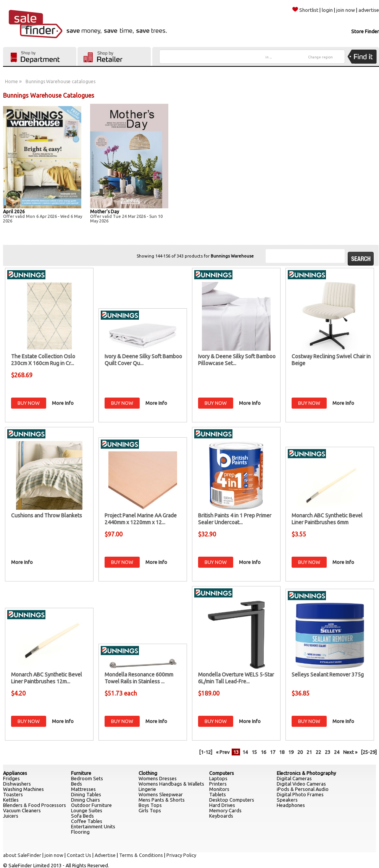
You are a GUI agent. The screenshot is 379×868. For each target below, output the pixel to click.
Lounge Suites (87, 810)
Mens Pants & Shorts (162, 800)
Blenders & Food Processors (35, 805)
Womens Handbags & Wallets (171, 784)
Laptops (218, 778)
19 (291, 752)
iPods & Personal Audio (303, 789)
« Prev (223, 752)
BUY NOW (29, 403)
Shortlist (305, 10)
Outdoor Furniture (91, 805)
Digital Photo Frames (300, 794)
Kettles (11, 800)
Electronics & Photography (306, 773)
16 (263, 752)
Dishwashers (17, 784)
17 (273, 752)
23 (327, 752)
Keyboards (221, 816)
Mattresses (83, 789)
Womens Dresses (158, 778)
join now (346, 10)
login (327, 10)
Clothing (148, 773)
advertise (369, 10)
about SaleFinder (22, 855)
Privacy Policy (181, 855)
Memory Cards (225, 810)
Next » (350, 752)
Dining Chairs (85, 800)
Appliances (15, 773)
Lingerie (147, 789)
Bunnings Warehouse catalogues (60, 81)
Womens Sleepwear (161, 794)
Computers (222, 773)
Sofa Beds (82, 816)
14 (245, 752)
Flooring (80, 832)
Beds (77, 784)
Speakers (287, 800)
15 (254, 752)
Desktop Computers (232, 800)
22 (318, 752)
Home (11, 81)
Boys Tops (150, 805)
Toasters (13, 794)
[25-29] (369, 752)
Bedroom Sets (87, 778)
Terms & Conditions (141, 855)
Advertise (105, 855)
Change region (321, 57)
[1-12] (206, 752)
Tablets (218, 794)
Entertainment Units (93, 826)
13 (236, 752)
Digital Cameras (294, 778)
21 (309, 752)
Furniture (81, 773)
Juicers (11, 816)
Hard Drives (222, 805)
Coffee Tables (87, 821)
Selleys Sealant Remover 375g (328, 675)
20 (300, 752)
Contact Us (79, 855)
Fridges (11, 778)
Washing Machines (23, 789)
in (269, 57)
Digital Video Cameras (301, 784)
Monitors (219, 789)
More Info (63, 403)
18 (282, 752)
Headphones (291, 805)
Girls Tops (150, 810)
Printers (218, 784)
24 (337, 752)
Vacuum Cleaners (22, 810)
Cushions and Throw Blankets (47, 515)
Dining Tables (86, 794)
